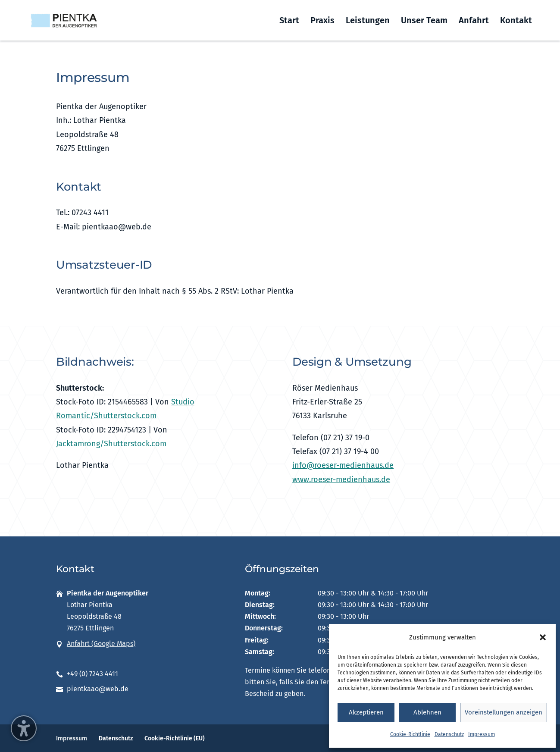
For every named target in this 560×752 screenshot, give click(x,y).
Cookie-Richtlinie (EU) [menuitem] (175, 738)
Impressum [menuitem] (72, 738)
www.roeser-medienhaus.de (341, 479)
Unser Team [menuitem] (424, 21)
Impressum (482, 734)
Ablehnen (427, 712)
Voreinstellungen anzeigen (504, 712)
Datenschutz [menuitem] (116, 738)
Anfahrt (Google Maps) (101, 644)
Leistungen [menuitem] (368, 21)
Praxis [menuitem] (322, 21)
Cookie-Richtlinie (410, 734)
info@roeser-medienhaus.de (343, 465)
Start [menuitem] (289, 21)
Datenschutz (449, 734)
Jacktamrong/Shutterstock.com (111, 444)
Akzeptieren (366, 712)
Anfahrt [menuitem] (474, 21)
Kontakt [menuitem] (516, 21)
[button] (543, 637)
